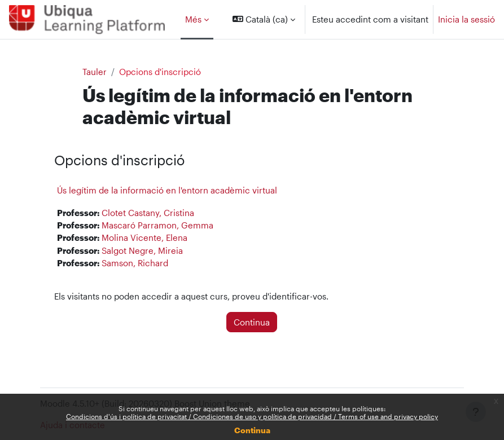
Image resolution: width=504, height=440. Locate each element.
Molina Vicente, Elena (144, 237)
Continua (252, 430)
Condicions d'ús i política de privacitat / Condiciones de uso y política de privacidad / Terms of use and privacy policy (252, 416)
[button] (264, 19)
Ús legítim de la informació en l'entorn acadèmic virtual (167, 190)
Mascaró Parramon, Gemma (157, 225)
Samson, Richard (135, 263)
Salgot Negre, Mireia (142, 250)
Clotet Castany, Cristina (148, 213)
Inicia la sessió (466, 19)
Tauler (95, 72)
